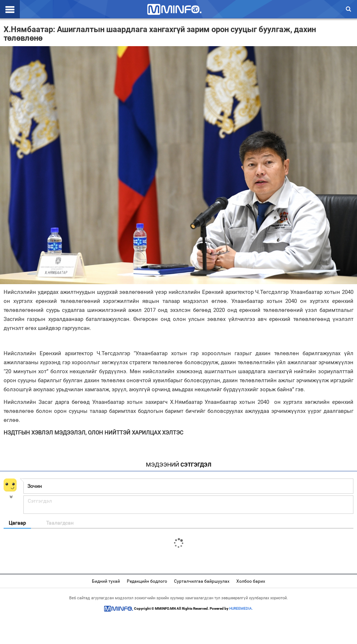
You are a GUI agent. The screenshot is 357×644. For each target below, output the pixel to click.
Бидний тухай (106, 581)
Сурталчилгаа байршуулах (202, 581)
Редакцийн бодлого (147, 581)
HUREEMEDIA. (241, 608)
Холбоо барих (251, 581)
